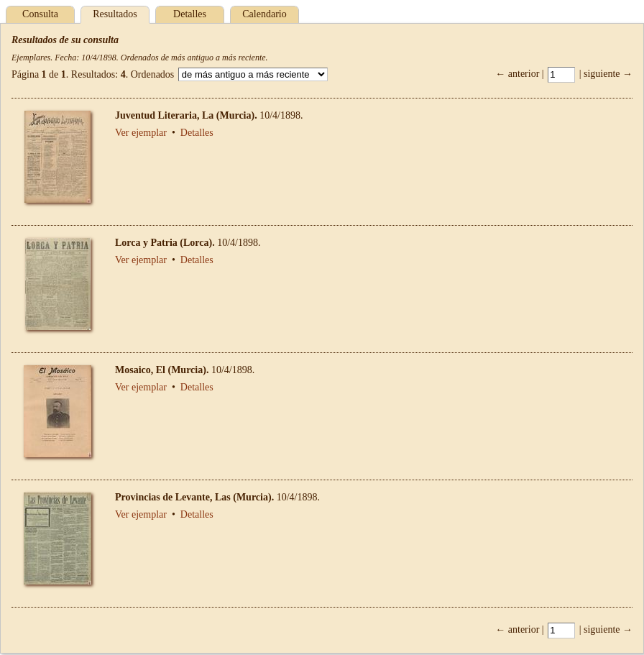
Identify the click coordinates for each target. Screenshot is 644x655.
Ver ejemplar (141, 133)
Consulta (40, 14)
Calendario (264, 14)
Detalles (190, 14)
